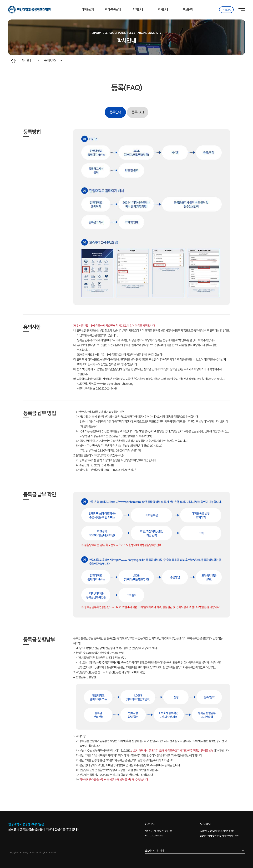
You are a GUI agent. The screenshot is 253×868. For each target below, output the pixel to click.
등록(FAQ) (50, 60)
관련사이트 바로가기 (154, 850)
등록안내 (115, 125)
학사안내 (26, 60)
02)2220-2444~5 (106, 401)
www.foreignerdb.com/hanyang (115, 396)
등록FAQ (137, 125)
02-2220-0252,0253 (163, 831)
